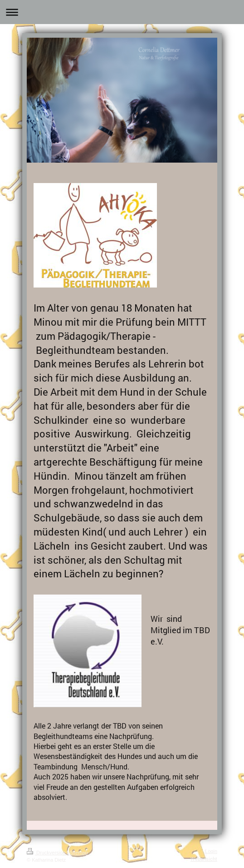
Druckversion (47, 853)
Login (211, 851)
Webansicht (204, 859)
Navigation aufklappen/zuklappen (122, 12)
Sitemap (78, 853)
